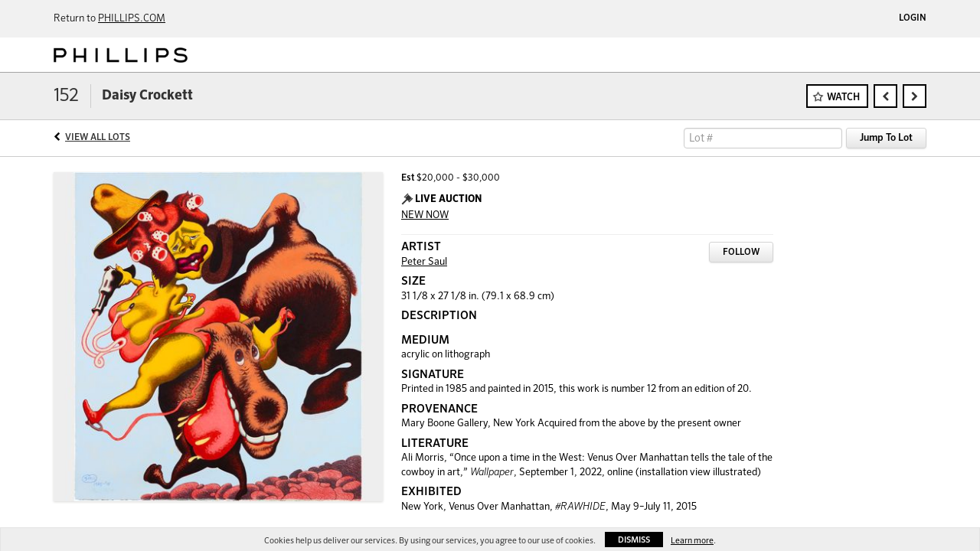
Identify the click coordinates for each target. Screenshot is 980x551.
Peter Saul (424, 262)
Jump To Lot (886, 138)
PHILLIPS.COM (132, 19)
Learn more (692, 541)
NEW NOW (425, 215)
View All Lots (98, 138)
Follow (741, 253)
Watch (843, 98)
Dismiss (634, 540)
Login (913, 18)
